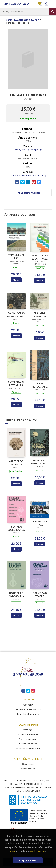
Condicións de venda (28, 734)
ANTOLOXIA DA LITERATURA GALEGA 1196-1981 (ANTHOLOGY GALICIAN (16, 384)
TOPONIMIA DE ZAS (16, 257)
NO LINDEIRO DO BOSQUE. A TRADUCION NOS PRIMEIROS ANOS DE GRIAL (16, 595)
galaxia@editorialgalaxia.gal (28, 709)
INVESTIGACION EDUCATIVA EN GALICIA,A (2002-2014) (40, 257)
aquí (13, 851)
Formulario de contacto (28, 714)
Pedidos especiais (28, 769)
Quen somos (28, 764)
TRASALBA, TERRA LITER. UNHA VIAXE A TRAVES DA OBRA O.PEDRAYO (40, 315)
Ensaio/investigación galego (22, 20)
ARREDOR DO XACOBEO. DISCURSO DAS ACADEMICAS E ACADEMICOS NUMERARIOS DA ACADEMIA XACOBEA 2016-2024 (16, 463)
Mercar (16, 280)
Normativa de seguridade (28, 748)
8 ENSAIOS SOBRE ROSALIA (16, 528)
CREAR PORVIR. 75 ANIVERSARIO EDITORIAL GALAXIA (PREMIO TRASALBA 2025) (40, 523)
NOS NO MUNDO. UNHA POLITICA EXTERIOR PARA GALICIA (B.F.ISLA (40, 385)
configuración (38, 851)
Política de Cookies (28, 744)
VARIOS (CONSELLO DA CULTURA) (28, 175)
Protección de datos (28, 739)
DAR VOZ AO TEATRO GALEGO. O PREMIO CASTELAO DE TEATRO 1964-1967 (40, 595)
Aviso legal (28, 730)
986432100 (28, 705)
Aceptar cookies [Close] (28, 860)
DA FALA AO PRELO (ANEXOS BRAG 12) (40, 462)
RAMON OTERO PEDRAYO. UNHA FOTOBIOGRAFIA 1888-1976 (16, 315)
